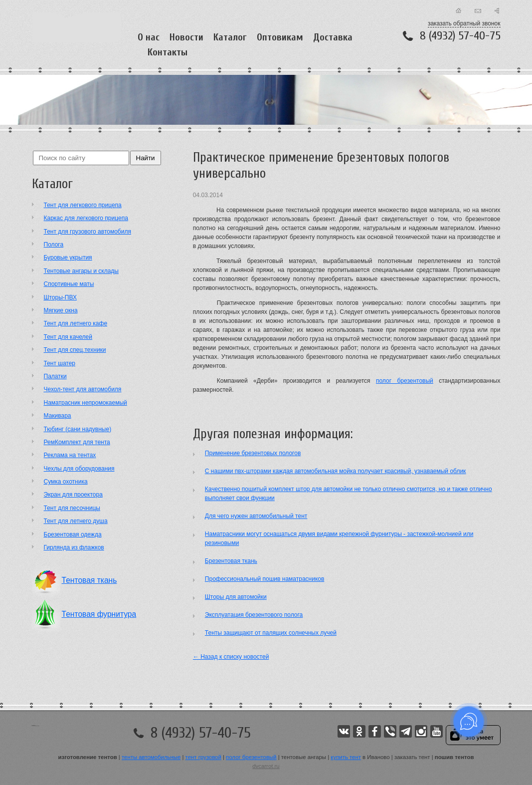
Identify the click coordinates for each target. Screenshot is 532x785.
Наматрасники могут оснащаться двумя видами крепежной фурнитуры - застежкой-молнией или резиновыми (339, 538)
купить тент (346, 757)
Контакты (168, 52)
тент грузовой (203, 757)
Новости (186, 37)
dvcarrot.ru (266, 766)
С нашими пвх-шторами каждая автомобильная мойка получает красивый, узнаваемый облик (336, 471)
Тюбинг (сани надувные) (78, 429)
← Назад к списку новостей (231, 657)
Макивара (58, 416)
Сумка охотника (66, 482)
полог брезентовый (405, 381)
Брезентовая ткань (231, 561)
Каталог (230, 37)
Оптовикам (280, 37)
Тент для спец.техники (75, 350)
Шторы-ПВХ (60, 297)
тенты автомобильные (151, 757)
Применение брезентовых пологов (253, 453)
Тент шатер (60, 363)
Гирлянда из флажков (74, 547)
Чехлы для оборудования (79, 469)
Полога (54, 245)
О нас (149, 37)
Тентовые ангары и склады (81, 271)
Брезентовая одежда (73, 534)
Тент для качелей (68, 337)
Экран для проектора (73, 495)
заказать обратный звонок (464, 23)
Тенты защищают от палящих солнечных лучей (271, 633)
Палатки (55, 376)
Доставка (333, 37)
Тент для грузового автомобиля (88, 232)
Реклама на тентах (70, 455)
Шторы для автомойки (236, 597)
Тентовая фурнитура (99, 614)
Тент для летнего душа (76, 521)
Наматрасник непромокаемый (86, 403)
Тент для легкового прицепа (83, 205)
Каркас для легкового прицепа (86, 218)
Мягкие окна (61, 310)
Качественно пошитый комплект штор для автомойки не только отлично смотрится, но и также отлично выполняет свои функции (349, 494)
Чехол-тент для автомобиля (83, 389)
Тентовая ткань (89, 580)
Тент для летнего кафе (76, 323)
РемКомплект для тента (77, 442)
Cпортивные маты (69, 284)
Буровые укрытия (68, 258)
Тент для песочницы (72, 508)
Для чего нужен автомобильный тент (256, 516)
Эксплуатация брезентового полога (254, 615)
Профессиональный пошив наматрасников (265, 579)
